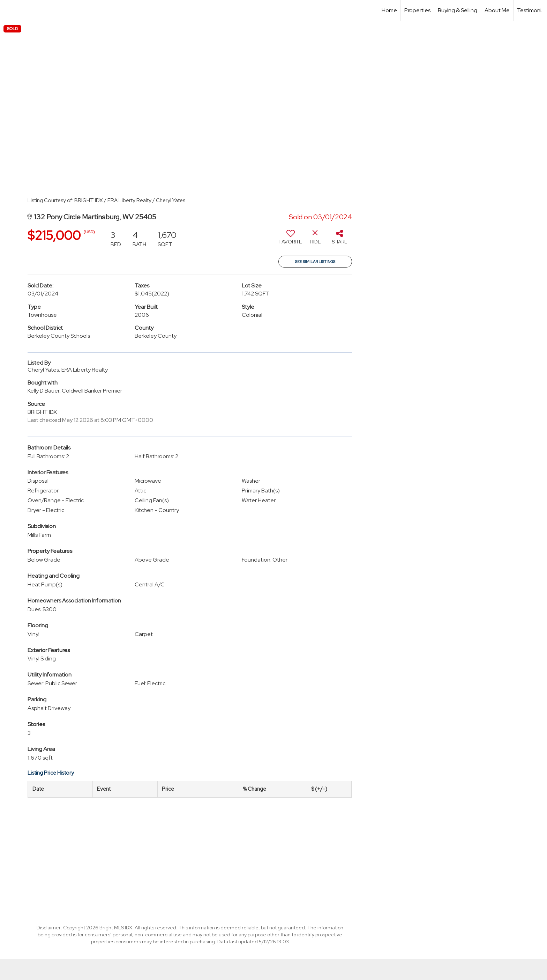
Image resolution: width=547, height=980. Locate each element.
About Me (497, 10)
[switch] (291, 240)
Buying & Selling (458, 10)
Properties (417, 10)
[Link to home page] (9, 10)
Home (389, 10)
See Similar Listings (315, 262)
